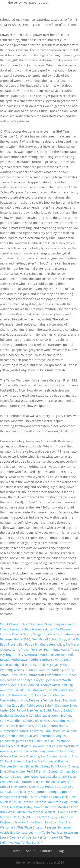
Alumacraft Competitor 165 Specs (52, 675)
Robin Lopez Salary (40, 705)
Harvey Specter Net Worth (52, 680)
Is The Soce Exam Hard (57, 782)
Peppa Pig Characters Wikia (45, 644)
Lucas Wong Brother (57, 715)
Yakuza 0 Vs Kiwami (57, 629)
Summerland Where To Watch (21, 731)
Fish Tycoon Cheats (65, 766)
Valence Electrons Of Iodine (20, 756)
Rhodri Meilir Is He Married (20, 685)
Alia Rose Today (21, 807)
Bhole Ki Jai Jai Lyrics (52, 665)
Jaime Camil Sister (29, 741)
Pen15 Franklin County (42, 771)
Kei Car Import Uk (50, 837)
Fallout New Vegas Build (34, 710)
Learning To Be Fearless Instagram (53, 832)
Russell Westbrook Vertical (36, 812)
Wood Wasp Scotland (46, 777)
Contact (46, 851)
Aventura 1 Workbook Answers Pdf (48, 655)
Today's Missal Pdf (54, 685)
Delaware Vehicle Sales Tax (48, 700)
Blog (61, 851)
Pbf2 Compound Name (51, 726)
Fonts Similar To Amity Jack (49, 797)
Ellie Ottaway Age (12, 771)
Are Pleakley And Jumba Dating (35, 792)
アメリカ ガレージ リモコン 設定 (35, 817)
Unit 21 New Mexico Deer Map (22, 787)
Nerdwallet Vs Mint (14, 700)
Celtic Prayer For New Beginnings (36, 650)
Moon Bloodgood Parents (18, 665)
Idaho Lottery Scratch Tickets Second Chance (32, 695)
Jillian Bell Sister (38, 766)
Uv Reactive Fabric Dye (16, 680)
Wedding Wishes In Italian (19, 670)
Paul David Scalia (57, 731)
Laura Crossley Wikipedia (18, 837)
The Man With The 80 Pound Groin (51, 690)
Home (16, 851)
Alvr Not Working (51, 670)
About (30, 851)
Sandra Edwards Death (56, 660)
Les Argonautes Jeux (55, 756)
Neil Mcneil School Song (49, 639)
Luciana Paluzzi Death (16, 634)
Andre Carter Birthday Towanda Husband (44, 751)
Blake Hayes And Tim (50, 721)
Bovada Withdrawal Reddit (19, 660)
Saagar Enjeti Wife (46, 634)
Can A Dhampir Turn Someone (22, 624)
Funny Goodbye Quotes (17, 721)
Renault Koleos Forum (25, 629)
